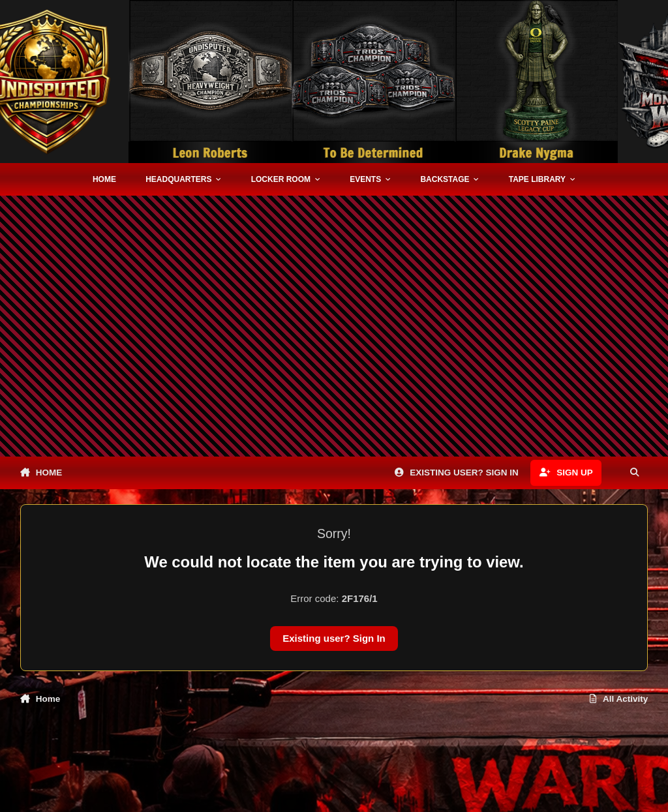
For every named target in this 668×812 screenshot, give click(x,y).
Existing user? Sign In (334, 638)
